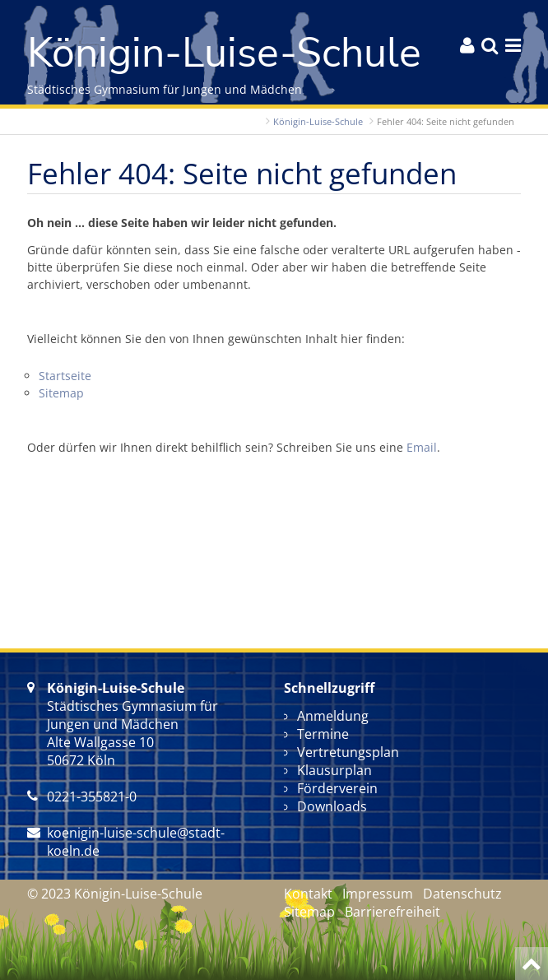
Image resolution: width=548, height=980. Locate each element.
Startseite (65, 376)
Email (422, 447)
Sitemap (61, 393)
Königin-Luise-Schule (318, 121)
